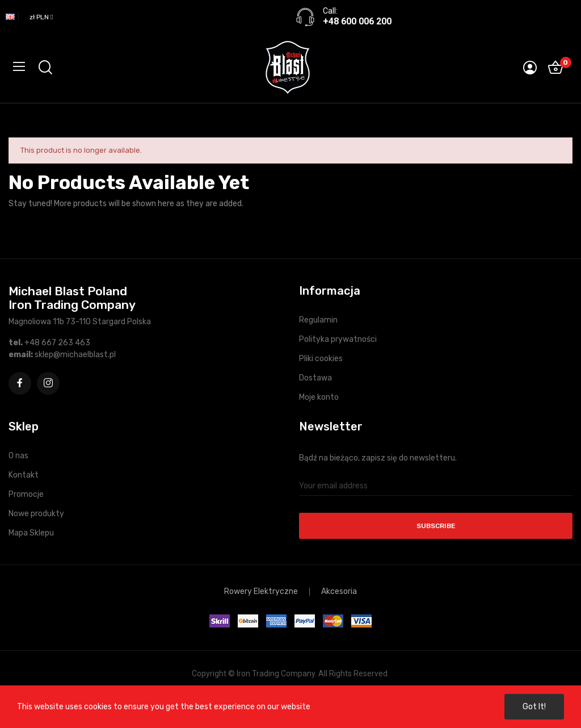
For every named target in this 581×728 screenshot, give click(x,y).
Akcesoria (339, 592)
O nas (18, 456)
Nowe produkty (36, 514)
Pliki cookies (321, 359)
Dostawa (315, 378)
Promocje (26, 494)
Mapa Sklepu (31, 533)
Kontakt (24, 475)
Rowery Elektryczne (261, 592)
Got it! (534, 707)
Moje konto (319, 397)
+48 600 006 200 (357, 22)
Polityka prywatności (338, 339)
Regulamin (318, 320)
